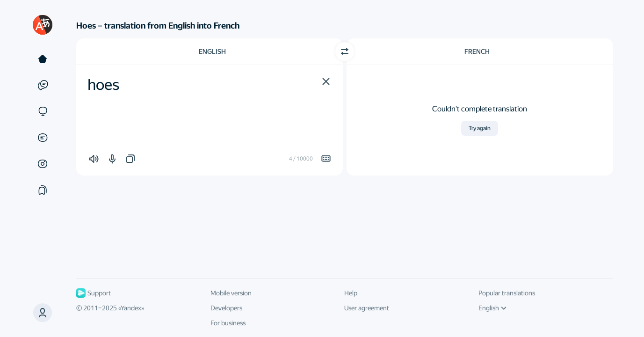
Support (94, 293)
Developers (226, 308)
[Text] (43, 59)
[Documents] (43, 138)
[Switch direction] (345, 51)
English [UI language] (492, 308)
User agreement (367, 308)
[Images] (43, 164)
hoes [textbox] (103, 85)
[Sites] (43, 111)
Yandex (131, 308)
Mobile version (231, 293)
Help (351, 293)
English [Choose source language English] (212, 51)
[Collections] (43, 190)
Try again (480, 128)
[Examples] (43, 85)
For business (228, 323)
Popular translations (507, 293)
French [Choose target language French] (477, 51)
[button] (326, 81)
